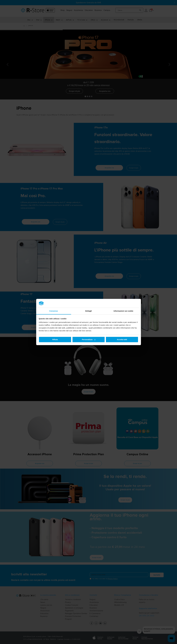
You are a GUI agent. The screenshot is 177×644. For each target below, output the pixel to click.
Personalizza (89, 339)
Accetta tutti (122, 339)
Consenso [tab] (54, 311)
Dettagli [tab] (89, 311)
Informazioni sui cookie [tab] (123, 311)
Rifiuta (55, 339)
